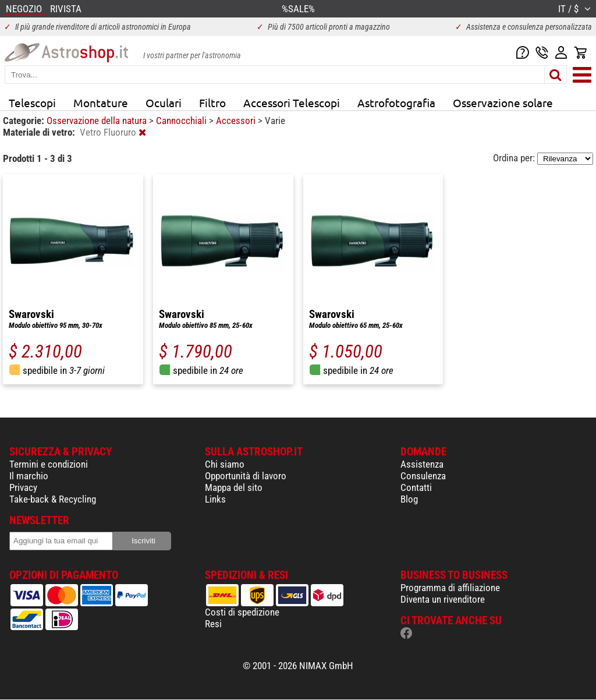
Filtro (212, 102)
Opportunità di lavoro (246, 476)
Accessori (237, 121)
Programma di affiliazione (450, 588)
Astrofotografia (396, 102)
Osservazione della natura (98, 121)
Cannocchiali (182, 121)
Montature (101, 102)
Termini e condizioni (49, 464)
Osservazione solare (503, 102)
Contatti (416, 487)
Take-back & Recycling (53, 499)
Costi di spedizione (242, 612)
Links (215, 499)
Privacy (23, 487)
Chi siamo (225, 464)
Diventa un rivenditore (443, 599)
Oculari (164, 102)
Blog (409, 499)
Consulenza (423, 476)
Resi (213, 624)
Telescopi (32, 102)
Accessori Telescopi (292, 102)
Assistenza (422, 464)
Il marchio (29, 476)
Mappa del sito (234, 487)
